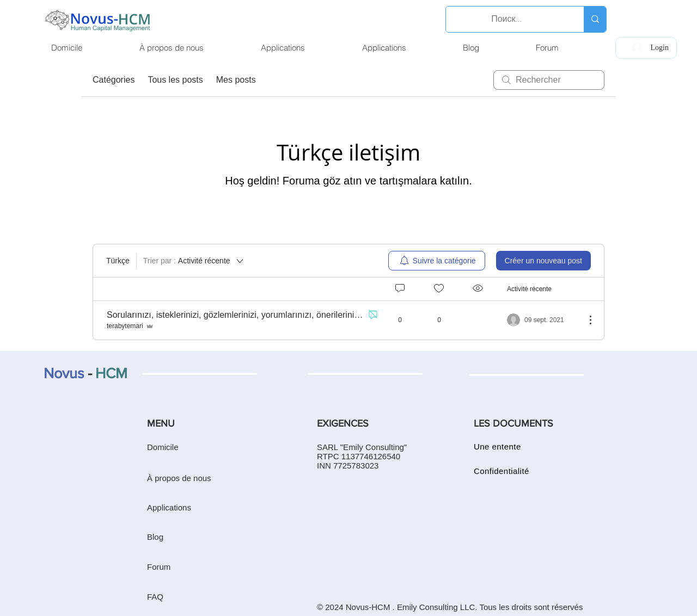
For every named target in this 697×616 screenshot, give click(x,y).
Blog (155, 537)
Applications (169, 507)
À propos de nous (179, 478)
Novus (64, 373)
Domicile (163, 447)
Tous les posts (175, 80)
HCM (111, 373)
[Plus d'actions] (585, 320)
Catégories (114, 80)
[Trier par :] (194, 261)
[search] (549, 80)
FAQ (155, 597)
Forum (159, 567)
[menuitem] (437, 261)
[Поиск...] (507, 19)
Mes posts (236, 80)
